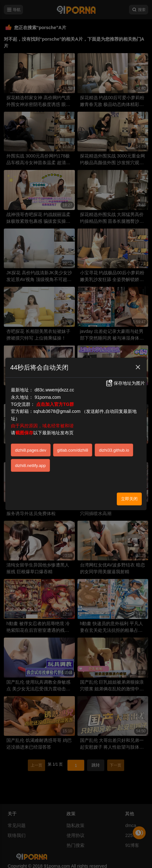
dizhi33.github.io (114, 450)
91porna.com (48, 397)
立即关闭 (129, 499)
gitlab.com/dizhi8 (73, 450)
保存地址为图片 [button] (125, 383)
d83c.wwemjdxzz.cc (54, 390)
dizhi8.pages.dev (31, 450)
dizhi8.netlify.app (30, 466)
